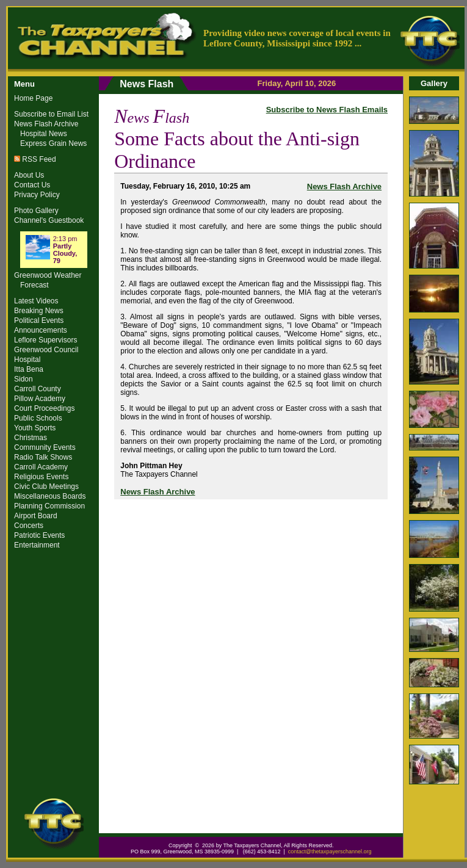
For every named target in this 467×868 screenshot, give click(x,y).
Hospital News (44, 134)
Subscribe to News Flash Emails (327, 110)
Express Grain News (53, 143)
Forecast (34, 285)
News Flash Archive (344, 186)
